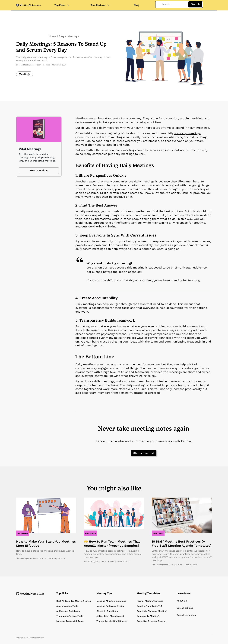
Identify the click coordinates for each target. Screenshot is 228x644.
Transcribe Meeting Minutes (112, 621)
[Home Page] (30, 594)
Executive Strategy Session (151, 621)
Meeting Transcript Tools (70, 621)
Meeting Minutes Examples (111, 601)
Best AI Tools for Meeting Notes (74, 601)
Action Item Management (110, 616)
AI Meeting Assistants (68, 611)
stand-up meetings (187, 133)
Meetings (73, 36)
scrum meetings (113, 137)
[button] (63, 5)
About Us (182, 601)
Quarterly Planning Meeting (152, 611)
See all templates (186, 615)
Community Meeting (148, 616)
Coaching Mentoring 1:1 (149, 606)
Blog (136, 5)
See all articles (185, 608)
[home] (28, 5)
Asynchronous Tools (67, 606)
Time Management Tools (70, 616)
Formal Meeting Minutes (150, 601)
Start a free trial (144, 453)
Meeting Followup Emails (110, 606)
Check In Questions (107, 611)
